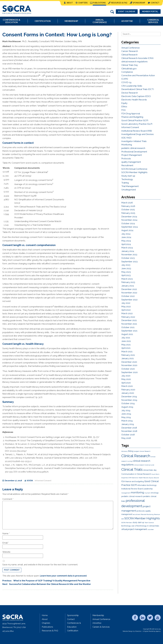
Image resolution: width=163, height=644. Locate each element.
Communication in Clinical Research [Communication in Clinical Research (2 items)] (136, 474)
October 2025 (128, 210)
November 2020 (129, 365)
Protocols (126, 159)
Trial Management (130, 186)
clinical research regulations (134, 62)
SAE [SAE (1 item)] (123, 519)
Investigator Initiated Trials (134, 141)
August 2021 (127, 334)
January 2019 (128, 424)
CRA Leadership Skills (132, 86)
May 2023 (126, 272)
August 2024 (127, 230)
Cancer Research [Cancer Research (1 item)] (145, 451)
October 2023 (128, 258)
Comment (8, 499)
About (70, 3)
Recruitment (127, 165)
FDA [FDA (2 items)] (123, 481)
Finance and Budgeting (132, 117)
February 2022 (128, 317)
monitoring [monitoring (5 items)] (137, 492)
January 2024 (128, 251)
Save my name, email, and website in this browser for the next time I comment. (40, 565)
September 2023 (129, 262)
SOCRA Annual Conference (134, 169)
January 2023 (128, 286)
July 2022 (126, 303)
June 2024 (126, 237)
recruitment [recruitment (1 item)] (137, 514)
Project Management (132, 155)
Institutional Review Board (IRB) (137, 131)
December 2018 (129, 428)
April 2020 (126, 383)
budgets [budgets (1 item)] (136, 451)
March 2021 (127, 352)
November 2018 (129, 431)
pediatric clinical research (133, 148)
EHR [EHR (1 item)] (130, 478)
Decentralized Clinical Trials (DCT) (138, 89)
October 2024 (128, 223)
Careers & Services (101, 627)
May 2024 (126, 241)
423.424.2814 (8, 631)
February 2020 (128, 390)
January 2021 (128, 358)
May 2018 (126, 438)
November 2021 (129, 324)
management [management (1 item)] (126, 493)
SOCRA (30, 481)
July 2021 (126, 338)
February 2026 (128, 206)
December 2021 (129, 320)
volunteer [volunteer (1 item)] (151, 529)
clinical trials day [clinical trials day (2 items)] (150, 470)
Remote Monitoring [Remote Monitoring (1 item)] (147, 514)
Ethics (124, 107)
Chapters (83, 3)
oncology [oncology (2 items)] (155, 493)
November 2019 (129, 400)
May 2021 (126, 345)
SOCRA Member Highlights (134, 172)
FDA (123, 110)
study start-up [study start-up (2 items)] (138, 522)
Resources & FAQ (119, 3)
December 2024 (129, 217)
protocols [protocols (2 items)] (141, 511)
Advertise (97, 623)
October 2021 (128, 327)
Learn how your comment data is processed (63, 576)
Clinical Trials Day (130, 65)
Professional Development (134, 152)
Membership (98, 615)
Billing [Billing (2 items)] (131, 451)
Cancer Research (130, 51)
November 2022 (129, 293)
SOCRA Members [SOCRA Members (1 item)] (127, 523)
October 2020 (128, 369)
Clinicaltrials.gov (129, 69)
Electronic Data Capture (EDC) (136, 96)
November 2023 (129, 255)
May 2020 (126, 379)
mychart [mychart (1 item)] (147, 493)
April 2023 (126, 275)
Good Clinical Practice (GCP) (135, 120)
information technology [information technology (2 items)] (147, 485)
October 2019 (128, 403)
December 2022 (129, 289)
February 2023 (128, 282)
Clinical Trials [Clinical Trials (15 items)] (132, 469)
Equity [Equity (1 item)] (151, 478)
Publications (99, 3)
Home (45, 615)
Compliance (127, 72)
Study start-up (128, 176)
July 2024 (126, 234)
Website (6, 552)
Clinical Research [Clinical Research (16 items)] (136, 456)
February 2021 (128, 355)
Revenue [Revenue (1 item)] (157, 514)
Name (6, 533)
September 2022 (129, 300)
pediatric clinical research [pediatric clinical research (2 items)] (132, 496)
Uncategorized (129, 190)
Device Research (130, 93)
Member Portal (150, 12)
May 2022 (126, 307)
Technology (127, 179)
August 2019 (127, 407)
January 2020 (128, 393)
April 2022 (126, 310)
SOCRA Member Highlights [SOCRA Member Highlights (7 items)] (142, 518)
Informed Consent (43, 481)
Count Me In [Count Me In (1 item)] (155, 474)
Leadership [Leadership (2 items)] (148, 489)
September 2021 (129, 331)
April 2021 (126, 348)
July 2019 (126, 410)
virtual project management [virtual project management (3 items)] (134, 529)
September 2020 (129, 372)
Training (125, 183)
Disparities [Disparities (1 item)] (125, 478)
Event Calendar (127, 12)
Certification (73, 631)
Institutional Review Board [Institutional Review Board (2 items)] (132, 489)
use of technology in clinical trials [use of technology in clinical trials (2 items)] (145, 526)
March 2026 (127, 203)
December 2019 (129, 397)
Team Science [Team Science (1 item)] (149, 523)
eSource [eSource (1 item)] (156, 478)
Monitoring (127, 145)
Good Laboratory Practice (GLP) (137, 124)
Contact (155, 3)
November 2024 (129, 220)
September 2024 (129, 227)
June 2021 (126, 341)
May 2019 (126, 417)
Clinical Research (129, 55)
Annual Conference (131, 48)
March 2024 (127, 248)
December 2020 (129, 362)
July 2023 (126, 265)
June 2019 (126, 414)
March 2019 (127, 421)
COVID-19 (126, 82)
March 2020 (127, 386)
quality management (131, 162)
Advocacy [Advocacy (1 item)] (124, 451)
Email (6, 543)
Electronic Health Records (134, 100)
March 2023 (127, 279)
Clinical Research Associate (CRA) (137, 58)
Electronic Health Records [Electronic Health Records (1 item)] (140, 478)
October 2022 (128, 296)
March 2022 (127, 313)
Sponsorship (139, 3)
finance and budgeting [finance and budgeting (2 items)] (135, 481)
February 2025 (128, 213)
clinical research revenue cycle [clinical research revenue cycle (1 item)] (144, 465)
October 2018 (128, 435)
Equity (124, 103)
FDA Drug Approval (131, 114)
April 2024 (126, 244)
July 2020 (126, 376)
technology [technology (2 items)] (126, 526)
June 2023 (126, 268)
